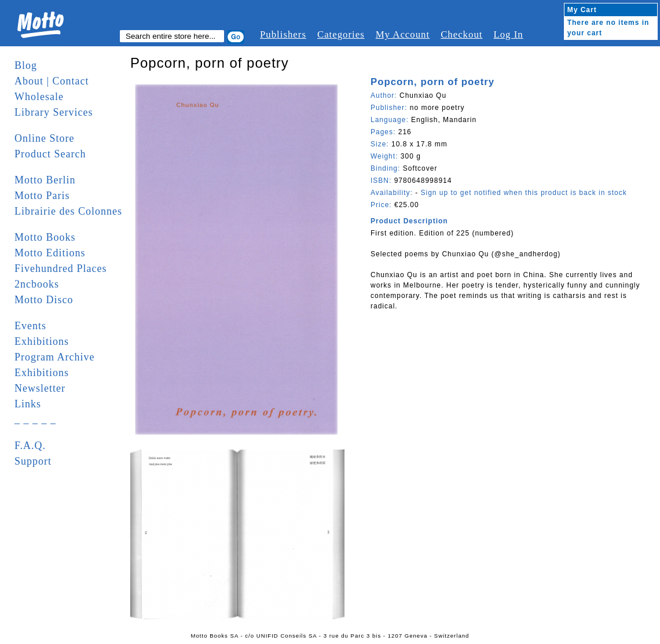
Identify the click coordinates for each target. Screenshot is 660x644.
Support (33, 461)
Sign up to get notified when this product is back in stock (523, 193)
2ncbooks (37, 284)
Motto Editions (50, 253)
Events (30, 326)
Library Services (54, 112)
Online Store (45, 138)
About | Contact (52, 81)
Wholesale (39, 97)
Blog (26, 65)
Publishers (283, 34)
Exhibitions (42, 341)
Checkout (461, 34)
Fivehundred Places (60, 268)
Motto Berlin (45, 180)
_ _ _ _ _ (35, 419)
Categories (341, 34)
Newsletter (40, 388)
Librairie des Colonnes (68, 211)
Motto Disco (44, 300)
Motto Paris (42, 196)
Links (28, 404)
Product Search (50, 154)
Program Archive (54, 357)
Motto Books (45, 237)
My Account (403, 34)
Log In (508, 34)
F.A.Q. (30, 446)
